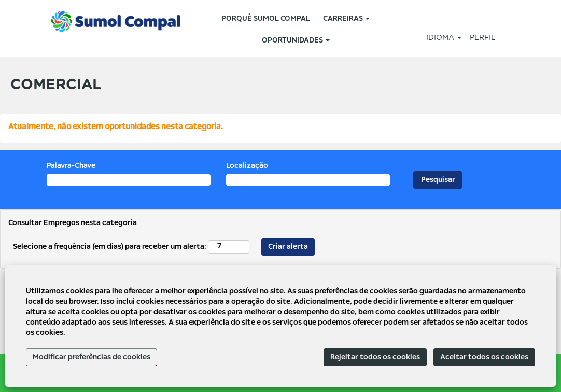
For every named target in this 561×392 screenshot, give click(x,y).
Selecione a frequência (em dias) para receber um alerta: (110, 247)
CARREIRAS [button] (346, 19)
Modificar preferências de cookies (92, 357)
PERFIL (483, 38)
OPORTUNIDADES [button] (296, 40)
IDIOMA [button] (444, 38)
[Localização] (308, 180)
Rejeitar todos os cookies (375, 357)
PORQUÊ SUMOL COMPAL (266, 19)
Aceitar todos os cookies (484, 357)
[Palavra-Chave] (129, 180)
